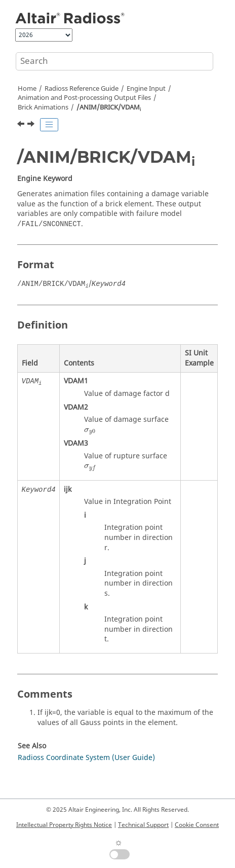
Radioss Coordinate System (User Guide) (86, 758)
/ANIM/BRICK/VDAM (109, 107)
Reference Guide (82, 89)
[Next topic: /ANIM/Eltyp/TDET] (32, 125)
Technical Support (143, 825)
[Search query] (114, 61)
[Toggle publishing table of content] (49, 125)
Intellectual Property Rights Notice (64, 825)
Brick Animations (43, 107)
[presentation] (90, 431)
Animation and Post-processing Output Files (84, 98)
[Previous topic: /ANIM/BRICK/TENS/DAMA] (22, 125)
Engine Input (146, 89)
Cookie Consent (197, 825)
